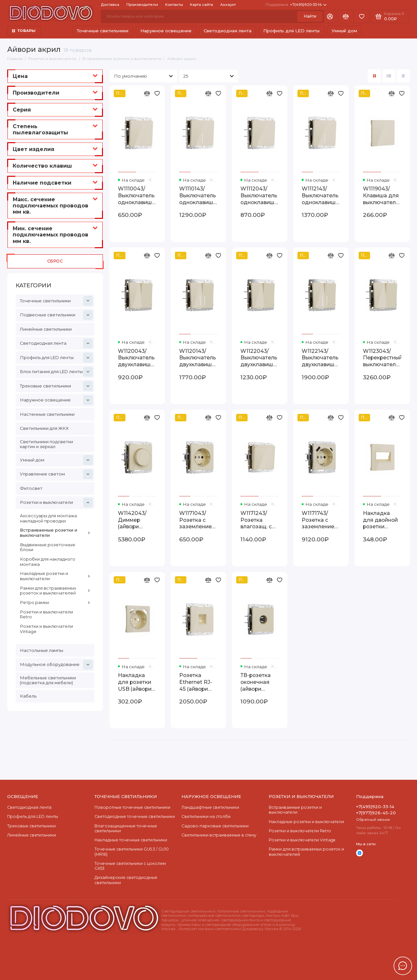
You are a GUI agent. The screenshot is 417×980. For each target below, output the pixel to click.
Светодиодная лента (228, 31)
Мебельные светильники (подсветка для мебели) (48, 680)
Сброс (55, 261)
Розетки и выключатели (57, 503)
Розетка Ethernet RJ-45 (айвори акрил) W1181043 (196, 682)
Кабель (28, 696)
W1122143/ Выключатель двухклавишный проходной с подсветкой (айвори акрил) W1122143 (321, 358)
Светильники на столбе (206, 816)
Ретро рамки (55, 602)
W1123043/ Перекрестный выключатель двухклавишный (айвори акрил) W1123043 (382, 358)
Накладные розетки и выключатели (55, 576)
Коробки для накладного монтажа (48, 562)
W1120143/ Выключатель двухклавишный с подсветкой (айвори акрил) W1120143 (198, 358)
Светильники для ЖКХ (44, 428)
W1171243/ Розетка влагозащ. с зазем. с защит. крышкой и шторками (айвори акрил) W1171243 (256, 520)
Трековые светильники (57, 386)
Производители (142, 5)
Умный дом (344, 31)
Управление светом (57, 474)
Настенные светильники (47, 414)
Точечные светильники (103, 31)
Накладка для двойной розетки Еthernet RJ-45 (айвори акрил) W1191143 (380, 520)
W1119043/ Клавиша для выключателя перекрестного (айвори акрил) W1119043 (382, 196)
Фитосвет (31, 488)
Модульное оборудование (57, 665)
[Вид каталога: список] (389, 76)
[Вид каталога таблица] (403, 76)
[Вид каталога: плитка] (374, 76)
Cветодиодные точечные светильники (135, 816)
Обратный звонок (373, 820)
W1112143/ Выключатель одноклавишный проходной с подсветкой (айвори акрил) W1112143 (321, 196)
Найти (310, 16)
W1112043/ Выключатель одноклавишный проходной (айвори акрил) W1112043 (260, 196)
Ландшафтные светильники (210, 807)
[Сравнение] (346, 16)
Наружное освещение (166, 31)
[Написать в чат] (403, 966)
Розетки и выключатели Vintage (46, 629)
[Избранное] (361, 16)
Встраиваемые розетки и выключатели (55, 533)
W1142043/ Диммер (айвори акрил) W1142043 (132, 520)
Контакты (174, 5)
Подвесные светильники (57, 315)
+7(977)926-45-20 (376, 813)
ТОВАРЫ (24, 31)
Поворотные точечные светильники (132, 807)
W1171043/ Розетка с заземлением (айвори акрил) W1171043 (197, 520)
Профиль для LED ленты (291, 31)
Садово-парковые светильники (215, 826)
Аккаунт (228, 5)
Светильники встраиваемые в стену (219, 835)
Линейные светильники (46, 329)
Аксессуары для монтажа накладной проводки (48, 518)
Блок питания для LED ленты (57, 372)
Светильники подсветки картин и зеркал (46, 444)
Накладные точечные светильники (131, 840)
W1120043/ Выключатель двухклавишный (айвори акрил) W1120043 (137, 358)
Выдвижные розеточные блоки (48, 547)
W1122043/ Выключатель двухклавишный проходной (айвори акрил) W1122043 (260, 358)
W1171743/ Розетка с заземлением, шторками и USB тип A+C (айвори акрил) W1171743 (320, 520)
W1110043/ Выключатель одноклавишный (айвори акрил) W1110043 (137, 196)
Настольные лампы (42, 650)
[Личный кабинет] (330, 16)
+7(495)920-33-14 (296, 5)
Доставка (110, 5)
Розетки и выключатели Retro (46, 614)
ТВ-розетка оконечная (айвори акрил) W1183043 (256, 682)
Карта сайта (201, 5)
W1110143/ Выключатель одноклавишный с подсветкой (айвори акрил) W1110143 (198, 196)
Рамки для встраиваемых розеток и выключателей (55, 591)
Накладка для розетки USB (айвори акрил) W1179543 (135, 682)
